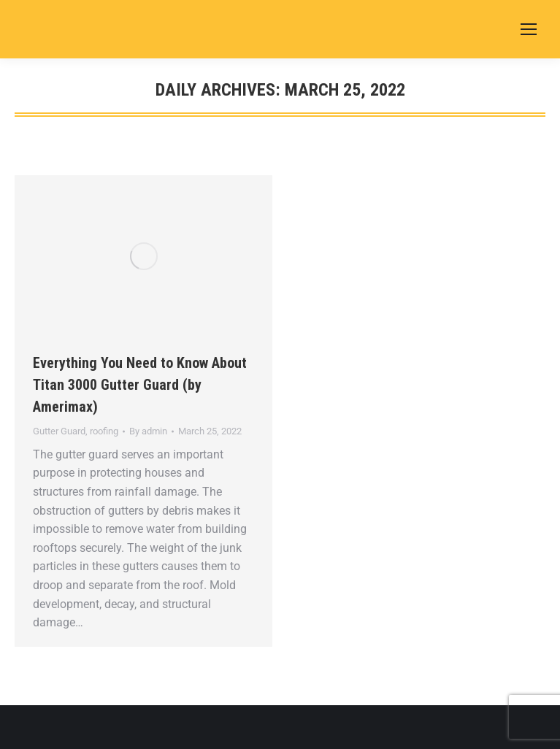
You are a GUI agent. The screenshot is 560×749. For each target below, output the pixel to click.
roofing (104, 431)
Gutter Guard (59, 431)
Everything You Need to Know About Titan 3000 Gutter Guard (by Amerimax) (140, 385)
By (148, 431)
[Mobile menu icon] (529, 29)
